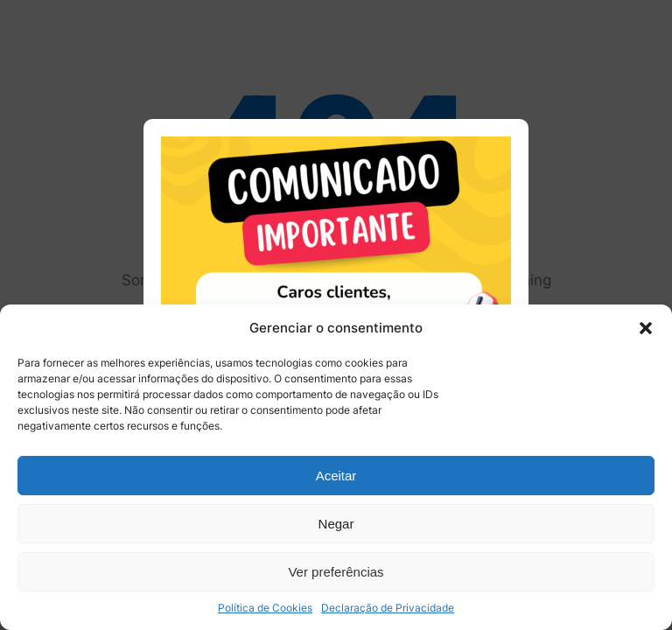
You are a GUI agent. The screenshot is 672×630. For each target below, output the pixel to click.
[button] (646, 328)
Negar (336, 524)
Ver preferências (336, 572)
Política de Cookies (265, 608)
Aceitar (336, 476)
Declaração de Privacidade (388, 608)
